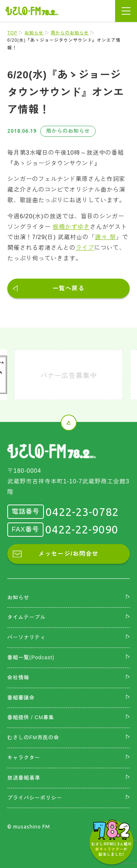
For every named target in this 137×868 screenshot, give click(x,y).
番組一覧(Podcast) (31, 657)
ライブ (85, 248)
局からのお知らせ (70, 33)
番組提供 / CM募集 (31, 717)
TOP (12, 33)
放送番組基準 (24, 778)
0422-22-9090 (82, 529)
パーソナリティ (26, 637)
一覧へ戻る (69, 288)
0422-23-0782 (82, 512)
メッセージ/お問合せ (68, 554)
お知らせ (34, 33)
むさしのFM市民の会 (33, 737)
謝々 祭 (105, 237)
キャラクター (24, 758)
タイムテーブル (26, 617)
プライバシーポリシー (35, 798)
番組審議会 (21, 698)
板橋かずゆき (71, 227)
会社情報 (18, 678)
